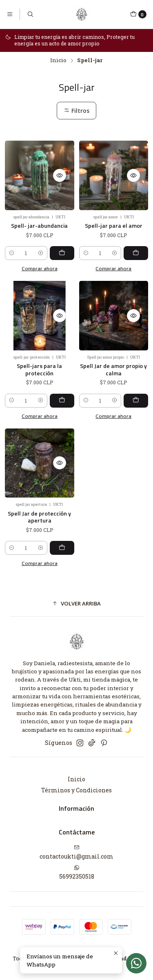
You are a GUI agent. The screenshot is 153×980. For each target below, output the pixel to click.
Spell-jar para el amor (114, 226)
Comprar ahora (40, 404)
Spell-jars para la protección (39, 358)
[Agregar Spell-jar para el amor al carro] (136, 253)
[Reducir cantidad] (12, 253)
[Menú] (10, 14)
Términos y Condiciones (76, 790)
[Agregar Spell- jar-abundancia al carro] (62, 253)
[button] (76, 603)
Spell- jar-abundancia (39, 226)
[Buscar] (30, 14)
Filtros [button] (76, 111)
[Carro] (138, 14)
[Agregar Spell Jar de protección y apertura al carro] (62, 536)
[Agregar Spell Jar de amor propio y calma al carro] (136, 388)
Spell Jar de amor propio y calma (113, 358)
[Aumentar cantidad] (41, 253)
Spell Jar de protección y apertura (39, 505)
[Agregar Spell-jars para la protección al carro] (62, 388)
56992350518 (77, 872)
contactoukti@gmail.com (76, 852)
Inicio (58, 61)
